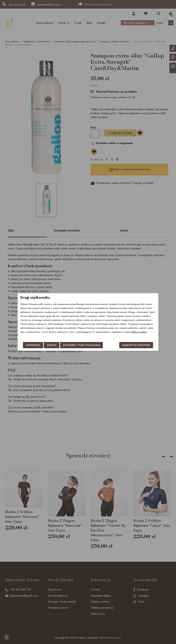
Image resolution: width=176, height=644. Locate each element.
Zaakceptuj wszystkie (136, 345)
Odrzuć (52, 345)
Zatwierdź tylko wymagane (81, 345)
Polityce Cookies (139, 332)
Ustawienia (33, 345)
